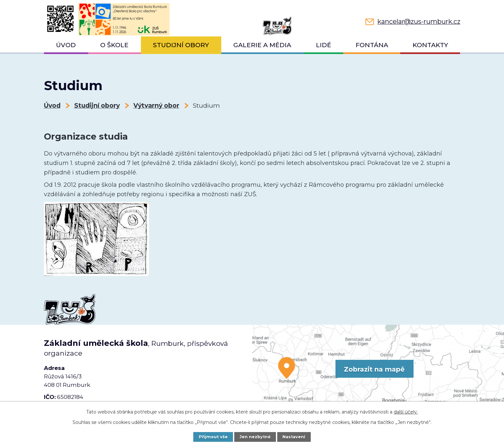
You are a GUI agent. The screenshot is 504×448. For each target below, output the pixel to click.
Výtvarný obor (156, 106)
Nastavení (294, 437)
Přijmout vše (213, 437)
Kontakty (430, 45)
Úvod (66, 45)
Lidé (324, 45)
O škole (114, 45)
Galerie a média (262, 45)
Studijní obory (181, 45)
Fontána (372, 45)
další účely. (406, 412)
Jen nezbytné (255, 437)
